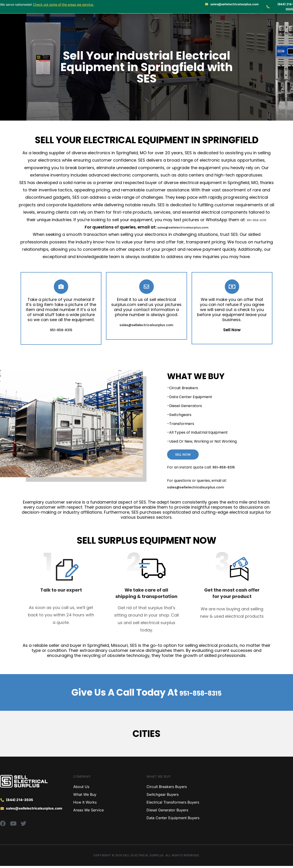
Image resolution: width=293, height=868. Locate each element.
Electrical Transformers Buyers (173, 804)
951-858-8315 (257, 220)
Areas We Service (88, 812)
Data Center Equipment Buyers (173, 820)
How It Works (85, 804)
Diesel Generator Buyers (167, 812)
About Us (81, 789)
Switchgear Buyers (163, 796)
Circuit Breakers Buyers (167, 789)
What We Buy (85, 796)
